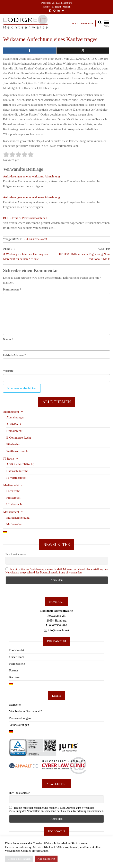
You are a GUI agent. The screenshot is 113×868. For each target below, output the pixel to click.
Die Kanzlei (17, 650)
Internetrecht (11, 412)
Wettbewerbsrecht (17, 451)
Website (8, 371)
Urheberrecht (14, 504)
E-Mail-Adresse (15, 355)
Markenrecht (11, 512)
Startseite (15, 705)
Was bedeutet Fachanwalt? (26, 711)
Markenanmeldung (18, 518)
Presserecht (13, 498)
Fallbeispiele (17, 664)
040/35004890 (58, 625)
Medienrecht (11, 485)
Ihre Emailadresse (16, 554)
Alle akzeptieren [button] (46, 859)
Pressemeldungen (20, 718)
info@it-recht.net (58, 630)
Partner (14, 670)
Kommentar (12, 289)
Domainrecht (14, 431)
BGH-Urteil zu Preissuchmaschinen (25, 218)
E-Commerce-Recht (36, 239)
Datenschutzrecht (17, 471)
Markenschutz (15, 524)
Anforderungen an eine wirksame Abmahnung (31, 176)
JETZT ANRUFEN (83, 23)
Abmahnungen (15, 417)
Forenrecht (13, 491)
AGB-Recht (14, 424)
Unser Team (17, 657)
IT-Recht (9, 459)
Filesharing (13, 444)
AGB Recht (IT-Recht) (20, 464)
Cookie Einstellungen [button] (19, 859)
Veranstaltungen (19, 725)
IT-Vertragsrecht (16, 478)
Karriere (14, 677)
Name (8, 339)
